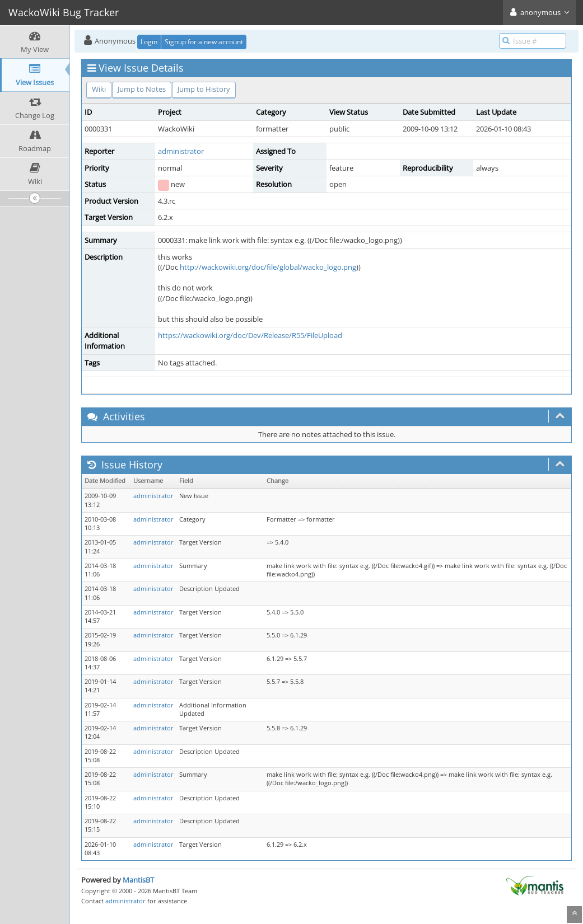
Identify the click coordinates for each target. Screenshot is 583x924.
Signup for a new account (204, 42)
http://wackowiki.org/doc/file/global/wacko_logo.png (268, 267)
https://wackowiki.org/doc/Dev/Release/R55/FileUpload (250, 335)
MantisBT (138, 880)
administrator (181, 151)
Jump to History (204, 89)
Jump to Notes (142, 89)
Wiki (99, 89)
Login (149, 42)
